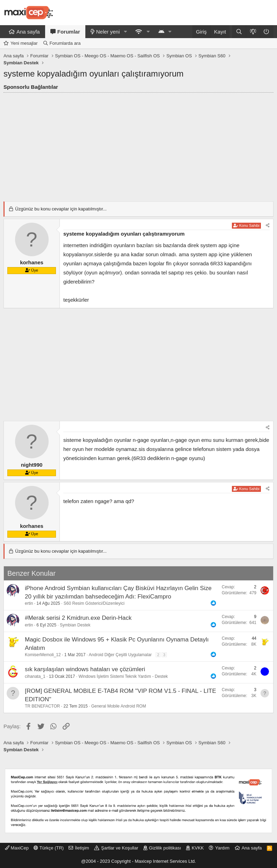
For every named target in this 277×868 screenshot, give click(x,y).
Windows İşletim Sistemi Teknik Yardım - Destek (123, 676)
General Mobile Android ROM (119, 706)
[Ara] (239, 32)
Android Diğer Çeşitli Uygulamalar (120, 655)
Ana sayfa (28, 32)
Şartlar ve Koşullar (120, 848)
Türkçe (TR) (49, 848)
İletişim (82, 848)
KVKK (198, 848)
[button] (125, 32)
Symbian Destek (75, 625)
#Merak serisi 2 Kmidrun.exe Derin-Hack (78, 618)
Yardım (222, 848)
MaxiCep (17, 848)
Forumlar (69, 32)
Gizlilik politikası (165, 848)
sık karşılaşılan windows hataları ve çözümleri (85, 669)
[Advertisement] (138, 145)
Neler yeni (108, 32)
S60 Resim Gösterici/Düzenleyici (94, 603)
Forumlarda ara (65, 43)
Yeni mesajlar (24, 43)
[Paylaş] (268, 226)
